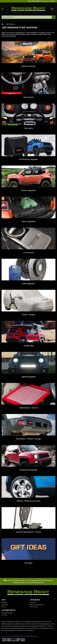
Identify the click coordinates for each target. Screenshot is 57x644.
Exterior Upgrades (29, 190)
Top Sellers (29, 128)
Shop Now (8, 603)
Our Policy (8, 615)
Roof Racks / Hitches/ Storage (29, 439)
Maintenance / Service (29, 408)
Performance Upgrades (28, 159)
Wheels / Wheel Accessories (29, 501)
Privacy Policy (38, 607)
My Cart (7, 607)
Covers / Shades (28, 315)
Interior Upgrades (29, 221)
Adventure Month (28, 66)
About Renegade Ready (40, 605)
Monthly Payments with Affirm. (42, 1)
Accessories (28, 253)
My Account (9, 605)
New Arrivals (28, 97)
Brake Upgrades (28, 284)
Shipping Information (11, 613)
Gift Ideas (28, 563)
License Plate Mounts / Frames (29, 532)
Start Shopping (10, 24)
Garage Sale (29, 346)
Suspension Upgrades (28, 470)
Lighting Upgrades (28, 377)
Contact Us (37, 603)
